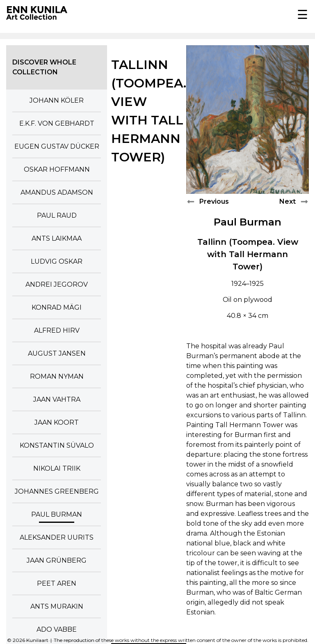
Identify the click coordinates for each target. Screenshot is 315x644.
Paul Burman (248, 222)
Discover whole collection (44, 67)
